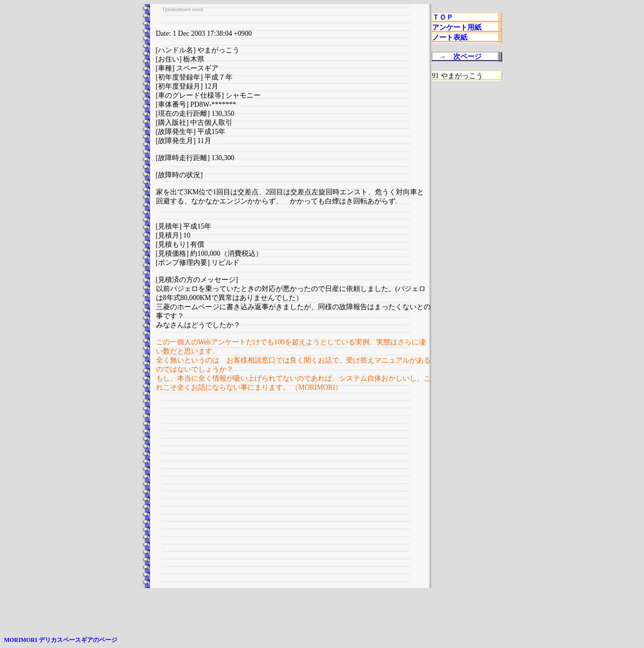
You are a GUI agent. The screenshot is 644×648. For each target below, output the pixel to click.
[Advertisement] (293, 494)
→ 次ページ (460, 57)
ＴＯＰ (443, 17)
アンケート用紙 (457, 27)
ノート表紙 (450, 38)
